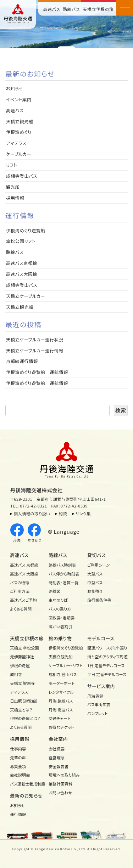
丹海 (17, 533)
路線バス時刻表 (62, 565)
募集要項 (18, 766)
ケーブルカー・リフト (65, 665)
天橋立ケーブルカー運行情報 (35, 351)
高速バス (52, 9)
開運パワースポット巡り (105, 648)
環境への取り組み (64, 775)
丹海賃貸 (95, 696)
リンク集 (84, 514)
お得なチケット (61, 727)
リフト (12, 165)
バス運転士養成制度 (27, 784)
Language (66, 531)
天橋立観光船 (20, 121)
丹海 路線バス (61, 701)
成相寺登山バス (22, 176)
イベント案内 (19, 100)
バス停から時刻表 (64, 574)
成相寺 (16, 674)
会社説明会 (20, 775)
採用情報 (17, 198)
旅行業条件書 (99, 600)
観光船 (13, 187)
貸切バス (96, 555)
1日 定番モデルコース (105, 665)
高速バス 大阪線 (24, 574)
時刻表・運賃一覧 (63, 583)
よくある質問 (21, 609)
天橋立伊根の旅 (98, 9)
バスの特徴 (20, 583)
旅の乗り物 (60, 638)
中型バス (95, 583)
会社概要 (57, 749)
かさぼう (35, 533)
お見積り (95, 591)
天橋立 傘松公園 (24, 648)
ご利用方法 (20, 591)
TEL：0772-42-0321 (29, 506)
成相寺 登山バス (63, 674)
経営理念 (57, 758)
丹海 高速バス (61, 710)
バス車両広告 (99, 704)
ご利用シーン (98, 565)
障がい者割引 (60, 626)
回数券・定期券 (62, 618)
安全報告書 (59, 766)
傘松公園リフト (21, 241)
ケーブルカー (19, 154)
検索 (121, 410)
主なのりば (58, 600)
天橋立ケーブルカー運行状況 (35, 340)
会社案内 (58, 739)
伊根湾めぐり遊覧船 (26, 231)
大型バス (95, 574)
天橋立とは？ (21, 710)
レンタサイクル (61, 692)
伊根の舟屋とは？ (25, 718)
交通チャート (60, 718)
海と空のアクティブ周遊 (105, 657)
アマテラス (16, 143)
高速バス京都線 (22, 263)
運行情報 (18, 814)
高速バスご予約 (23, 600)
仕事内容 (18, 749)
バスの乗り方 (60, 609)
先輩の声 (18, 758)
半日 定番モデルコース (105, 674)
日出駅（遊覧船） (24, 701)
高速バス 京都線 (24, 565)
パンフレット (98, 713)
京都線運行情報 (22, 361)
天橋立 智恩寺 (22, 683)
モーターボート (62, 683)
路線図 (55, 591)
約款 (63, 514)
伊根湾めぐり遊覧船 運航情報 (37, 372)
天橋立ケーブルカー (26, 296)
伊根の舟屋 (20, 665)
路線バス (71, 9)
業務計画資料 (61, 784)
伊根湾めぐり (19, 132)
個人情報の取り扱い (32, 514)
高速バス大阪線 (22, 274)
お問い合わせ (60, 793)
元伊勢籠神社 (22, 657)
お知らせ (15, 89)
